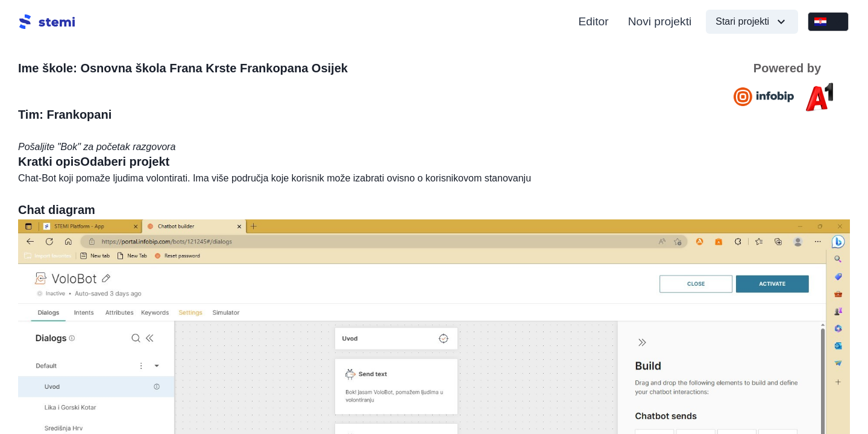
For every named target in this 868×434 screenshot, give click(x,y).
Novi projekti (660, 21)
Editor (594, 21)
